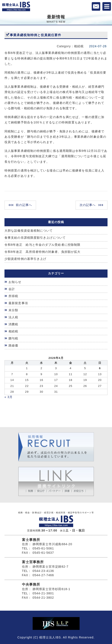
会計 (12, 289)
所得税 (13, 296)
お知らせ (15, 282)
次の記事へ (88, 205)
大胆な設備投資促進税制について (29, 231)
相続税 (13, 331)
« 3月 (9, 397)
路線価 (13, 345)
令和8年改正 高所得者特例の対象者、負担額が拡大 (42, 252)
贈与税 (13, 338)
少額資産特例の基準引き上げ (25, 259)
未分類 (13, 310)
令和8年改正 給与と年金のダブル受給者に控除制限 (42, 245)
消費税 (13, 324)
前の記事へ (24, 205)
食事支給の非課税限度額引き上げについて (35, 238)
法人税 (13, 317)
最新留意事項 (18, 303)
